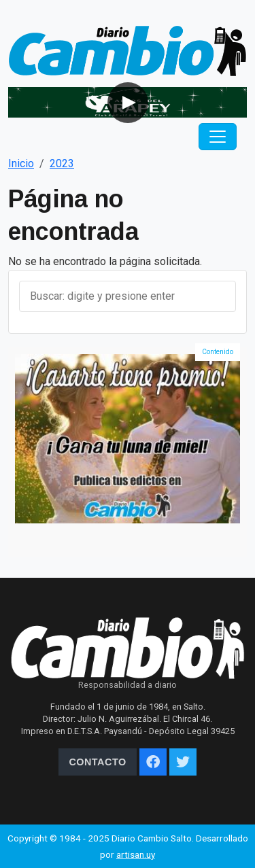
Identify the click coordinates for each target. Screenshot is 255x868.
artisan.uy (136, 854)
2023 (62, 163)
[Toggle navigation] (218, 137)
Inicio (21, 163)
